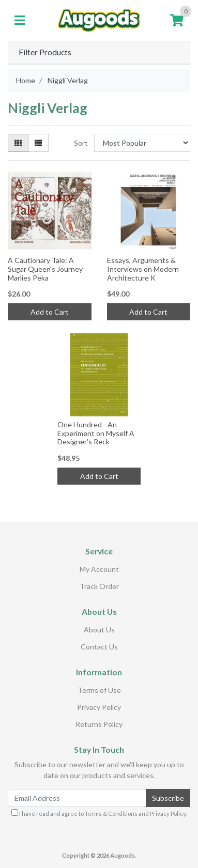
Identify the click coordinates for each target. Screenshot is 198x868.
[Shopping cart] (177, 21)
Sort (81, 143)
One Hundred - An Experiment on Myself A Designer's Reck (96, 433)
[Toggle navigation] (20, 21)
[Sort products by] (142, 143)
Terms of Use (99, 690)
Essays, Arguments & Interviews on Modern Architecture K (143, 269)
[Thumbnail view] (18, 143)
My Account (99, 569)
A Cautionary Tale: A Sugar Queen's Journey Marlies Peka (45, 269)
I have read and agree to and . (99, 813)
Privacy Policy (99, 707)
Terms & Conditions (111, 813)
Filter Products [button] (45, 52)
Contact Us (99, 647)
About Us (99, 630)
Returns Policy (99, 724)
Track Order (99, 586)
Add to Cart (50, 312)
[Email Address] (77, 798)
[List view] (38, 143)
